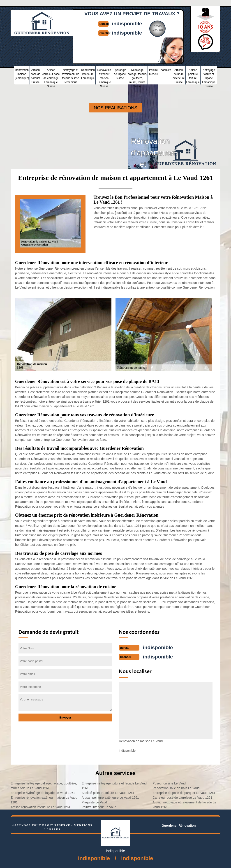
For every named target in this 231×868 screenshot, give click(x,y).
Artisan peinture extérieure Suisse (179, 76)
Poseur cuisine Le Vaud (169, 783)
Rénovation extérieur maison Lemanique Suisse (104, 76)
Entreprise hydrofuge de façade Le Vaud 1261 (43, 792)
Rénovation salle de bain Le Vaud (176, 788)
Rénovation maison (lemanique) (22, 74)
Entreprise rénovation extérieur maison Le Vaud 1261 (44, 799)
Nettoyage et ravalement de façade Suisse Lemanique (71, 76)
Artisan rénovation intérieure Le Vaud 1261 (40, 807)
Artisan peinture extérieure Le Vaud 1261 (110, 797)
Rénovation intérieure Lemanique (88, 74)
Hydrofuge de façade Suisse (120, 74)
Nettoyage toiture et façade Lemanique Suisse (209, 76)
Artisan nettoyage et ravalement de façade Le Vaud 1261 (184, 804)
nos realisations (115, 108)
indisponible (127, 23)
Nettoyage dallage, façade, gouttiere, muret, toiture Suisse (137, 76)
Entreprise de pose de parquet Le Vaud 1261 (184, 792)
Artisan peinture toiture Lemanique (193, 76)
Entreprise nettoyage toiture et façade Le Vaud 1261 (114, 785)
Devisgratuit (159, 28)
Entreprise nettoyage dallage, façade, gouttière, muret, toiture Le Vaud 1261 (44, 785)
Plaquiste (165, 70)
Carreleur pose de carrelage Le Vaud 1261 (182, 797)
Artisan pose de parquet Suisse (36, 76)
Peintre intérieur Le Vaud (99, 807)
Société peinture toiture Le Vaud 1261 (108, 792)
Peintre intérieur (153, 72)
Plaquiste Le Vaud (94, 802)
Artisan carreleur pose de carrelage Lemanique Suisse (51, 76)
